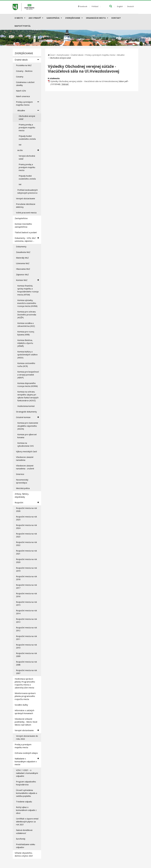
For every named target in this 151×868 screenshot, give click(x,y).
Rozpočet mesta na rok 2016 (26, 595)
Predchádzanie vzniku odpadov (26, 846)
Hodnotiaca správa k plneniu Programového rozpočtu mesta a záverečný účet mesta (25, 683)
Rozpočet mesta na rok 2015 (26, 603)
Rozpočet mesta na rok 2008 (26, 663)
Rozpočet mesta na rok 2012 (26, 629)
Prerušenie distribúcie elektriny (26, 206)
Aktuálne (28, 110)
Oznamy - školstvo (24, 71)
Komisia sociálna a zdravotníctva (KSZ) (26, 325)
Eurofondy (21, 839)
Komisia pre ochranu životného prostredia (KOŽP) (27, 315)
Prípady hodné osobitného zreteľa (27, 137)
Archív (28, 150)
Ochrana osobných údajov (26, 753)
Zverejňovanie (73, 18)
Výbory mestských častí (26, 452)
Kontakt (116, 18)
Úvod (52, 55)
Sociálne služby (21, 705)
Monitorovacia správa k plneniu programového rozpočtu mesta (25, 696)
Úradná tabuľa (27, 60)
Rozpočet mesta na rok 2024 (26, 527)
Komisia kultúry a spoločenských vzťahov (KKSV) (27, 355)
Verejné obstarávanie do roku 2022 (27, 737)
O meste (19, 18)
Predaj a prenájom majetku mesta (27, 103)
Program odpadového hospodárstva (26, 783)
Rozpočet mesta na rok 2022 (26, 544)
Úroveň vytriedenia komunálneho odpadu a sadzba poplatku (27, 793)
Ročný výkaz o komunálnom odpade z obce (26, 810)
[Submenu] (25, 18)
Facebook (83, 6)
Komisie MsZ (27, 280)
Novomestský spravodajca (22, 481)
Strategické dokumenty (26, 412)
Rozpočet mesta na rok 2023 (26, 535)
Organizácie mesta (96, 18)
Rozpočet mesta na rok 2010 (26, 646)
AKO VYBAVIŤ (35, 18)
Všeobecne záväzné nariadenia (25, 459)
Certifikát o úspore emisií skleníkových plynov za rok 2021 (27, 822)
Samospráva (53, 18)
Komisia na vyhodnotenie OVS (26, 444)
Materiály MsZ (22, 258)
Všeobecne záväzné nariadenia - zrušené (25, 467)
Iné (20, 145)
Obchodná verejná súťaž (27, 118)
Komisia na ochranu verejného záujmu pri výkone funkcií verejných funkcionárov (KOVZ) (28, 396)
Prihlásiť (95, 6)
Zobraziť (65, 84)
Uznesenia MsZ (23, 263)
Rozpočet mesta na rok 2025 (26, 518)
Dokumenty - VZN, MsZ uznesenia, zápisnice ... (27, 239)
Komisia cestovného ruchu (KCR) (26, 365)
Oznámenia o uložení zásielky (25, 84)
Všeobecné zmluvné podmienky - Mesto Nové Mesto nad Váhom (26, 722)
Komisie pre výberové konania (27, 436)
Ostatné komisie (27, 417)
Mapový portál (23, 26)
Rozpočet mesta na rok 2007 (26, 672)
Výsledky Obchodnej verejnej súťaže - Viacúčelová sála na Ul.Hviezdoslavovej (84, 81)
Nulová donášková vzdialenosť (24, 832)
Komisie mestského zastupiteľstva (23, 225)
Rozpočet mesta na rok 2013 (26, 621)
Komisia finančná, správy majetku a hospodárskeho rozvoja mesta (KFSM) (28, 290)
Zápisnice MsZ (22, 275)
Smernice (20, 474)
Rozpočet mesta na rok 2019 (26, 569)
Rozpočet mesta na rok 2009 (26, 655)
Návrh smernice (23, 96)
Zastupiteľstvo (21, 218)
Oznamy (20, 77)
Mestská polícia (23, 488)
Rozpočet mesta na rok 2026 (26, 510)
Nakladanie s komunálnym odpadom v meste (27, 761)
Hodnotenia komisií (26, 406)
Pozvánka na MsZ (24, 65)
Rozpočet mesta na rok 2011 (26, 638)
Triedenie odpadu (24, 802)
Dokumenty (21, 247)
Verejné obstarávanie (26, 198)
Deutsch (131, 6)
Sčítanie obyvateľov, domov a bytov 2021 (24, 854)
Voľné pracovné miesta (26, 213)
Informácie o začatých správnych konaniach (24, 712)
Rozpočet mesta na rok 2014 (26, 612)
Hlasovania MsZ (23, 269)
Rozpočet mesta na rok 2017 (26, 586)
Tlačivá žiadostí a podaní (26, 232)
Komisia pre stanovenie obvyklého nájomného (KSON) (28, 426)
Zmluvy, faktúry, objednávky (22, 495)
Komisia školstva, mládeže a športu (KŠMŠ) (25, 343)
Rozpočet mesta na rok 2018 (26, 578)
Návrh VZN (21, 91)
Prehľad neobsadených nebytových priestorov (28, 191)
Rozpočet (27, 503)
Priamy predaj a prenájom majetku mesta (27, 128)
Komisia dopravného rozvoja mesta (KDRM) (28, 385)
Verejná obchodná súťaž (27, 157)
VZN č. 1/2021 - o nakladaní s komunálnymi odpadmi (27, 773)
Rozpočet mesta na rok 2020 (26, 561)
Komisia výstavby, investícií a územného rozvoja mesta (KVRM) (27, 303)
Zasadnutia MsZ (23, 252)
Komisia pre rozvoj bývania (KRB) (26, 333)
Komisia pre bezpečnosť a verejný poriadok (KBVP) (28, 375)
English (120, 6)
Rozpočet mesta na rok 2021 (26, 552)
